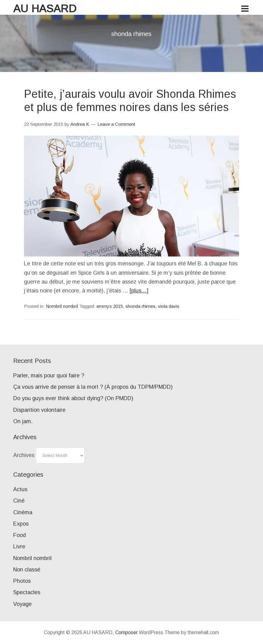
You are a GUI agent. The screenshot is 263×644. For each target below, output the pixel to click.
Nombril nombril (62, 306)
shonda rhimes (140, 306)
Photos (22, 581)
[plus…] (139, 291)
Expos (21, 524)
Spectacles (27, 592)
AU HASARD (45, 8)
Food (20, 535)
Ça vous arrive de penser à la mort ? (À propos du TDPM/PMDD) (93, 387)
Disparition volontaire (39, 410)
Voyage (22, 604)
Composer (126, 632)
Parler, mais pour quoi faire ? (49, 376)
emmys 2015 (110, 306)
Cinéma (23, 512)
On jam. (23, 421)
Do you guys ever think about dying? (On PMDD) (73, 398)
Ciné (19, 501)
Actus (20, 489)
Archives (24, 455)
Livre (19, 547)
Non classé (27, 570)
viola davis (169, 306)
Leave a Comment (116, 124)
